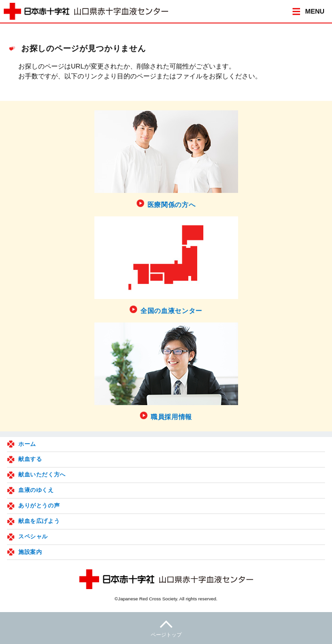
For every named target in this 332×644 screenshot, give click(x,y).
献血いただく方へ (42, 475)
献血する (30, 459)
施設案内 (30, 552)
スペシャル (33, 537)
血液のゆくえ (36, 490)
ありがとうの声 (39, 506)
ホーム (27, 444)
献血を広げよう (39, 521)
